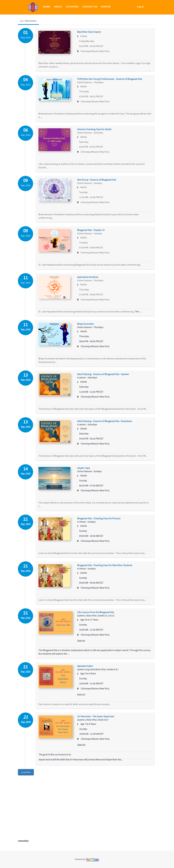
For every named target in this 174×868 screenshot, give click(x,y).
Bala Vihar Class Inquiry (91, 32)
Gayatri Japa (86, 470)
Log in (141, 7)
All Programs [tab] (28, 21)
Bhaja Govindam (88, 325)
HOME (47, 7)
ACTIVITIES (72, 7)
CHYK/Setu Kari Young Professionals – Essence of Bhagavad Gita (112, 79)
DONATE (106, 7)
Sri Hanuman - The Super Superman (98, 719)
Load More (26, 775)
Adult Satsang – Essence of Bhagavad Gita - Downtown (107, 423)
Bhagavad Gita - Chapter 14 (93, 231)
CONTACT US (90, 7)
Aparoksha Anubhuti (90, 278)
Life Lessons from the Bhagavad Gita (98, 615)
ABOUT (58, 7)
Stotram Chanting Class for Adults (97, 130)
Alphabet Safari (87, 669)
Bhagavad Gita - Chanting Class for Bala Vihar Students (107, 567)
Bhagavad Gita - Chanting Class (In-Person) (101, 520)
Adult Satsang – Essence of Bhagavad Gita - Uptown (105, 376)
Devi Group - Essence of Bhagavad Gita (99, 180)
